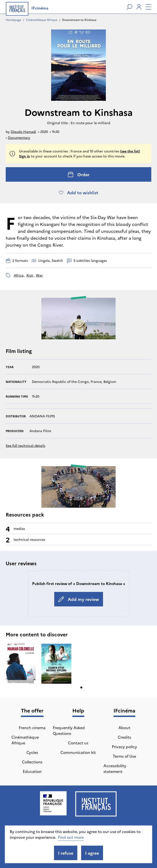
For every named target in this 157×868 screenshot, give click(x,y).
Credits (124, 737)
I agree (92, 853)
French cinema (32, 727)
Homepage (13, 20)
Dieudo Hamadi (23, 132)
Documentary (19, 137)
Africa (19, 275)
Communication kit (78, 752)
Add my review (79, 599)
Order (79, 174)
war (39, 275)
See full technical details (25, 445)
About (124, 727)
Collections (32, 762)
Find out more (71, 837)
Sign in (25, 156)
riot (30, 275)
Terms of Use (124, 756)
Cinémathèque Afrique (42, 20)
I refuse (66, 853)
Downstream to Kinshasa (79, 20)
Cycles (32, 752)
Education (32, 771)
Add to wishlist (79, 193)
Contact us (78, 743)
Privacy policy (124, 746)
